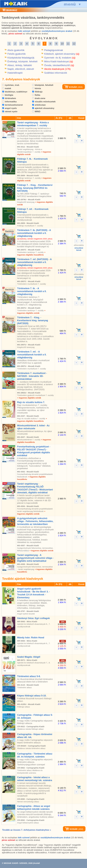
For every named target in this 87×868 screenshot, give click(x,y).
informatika (9, 102)
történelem (9, 98)
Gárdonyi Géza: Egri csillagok (33, 618)
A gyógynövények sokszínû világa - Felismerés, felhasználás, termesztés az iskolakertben (35, 521)
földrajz (37, 92)
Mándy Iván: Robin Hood (31, 638)
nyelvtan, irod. (11, 85)
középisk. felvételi (43, 85)
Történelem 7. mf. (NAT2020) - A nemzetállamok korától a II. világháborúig (34, 262)
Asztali (37, 863)
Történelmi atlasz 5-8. (29, 676)
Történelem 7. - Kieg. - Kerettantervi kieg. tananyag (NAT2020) (33, 320)
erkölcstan (39, 105)
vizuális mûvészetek (44, 102)
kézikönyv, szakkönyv (15, 92)
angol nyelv (10, 108)
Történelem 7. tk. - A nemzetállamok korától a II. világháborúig (32, 291)
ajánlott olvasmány (43, 108)
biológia (8, 95)
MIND (36, 112)
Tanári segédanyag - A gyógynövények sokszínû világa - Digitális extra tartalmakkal (35, 558)
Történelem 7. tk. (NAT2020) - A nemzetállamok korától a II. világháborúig (34, 233)
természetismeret (13, 105)
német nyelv (10, 112)
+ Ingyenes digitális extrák (29, 398)
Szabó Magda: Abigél (29, 657)
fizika (36, 95)
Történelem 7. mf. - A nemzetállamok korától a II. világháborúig (32, 355)
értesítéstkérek (79, 249)
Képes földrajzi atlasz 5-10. (32, 696)
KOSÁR (71, 87)
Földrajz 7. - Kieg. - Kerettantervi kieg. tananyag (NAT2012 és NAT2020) (35, 188)
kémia (37, 88)
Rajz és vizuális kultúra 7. (31, 402)
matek (7, 88)
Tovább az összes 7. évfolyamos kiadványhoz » (27, 830)
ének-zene (39, 98)
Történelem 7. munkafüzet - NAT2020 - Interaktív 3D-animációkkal (32, 376)
